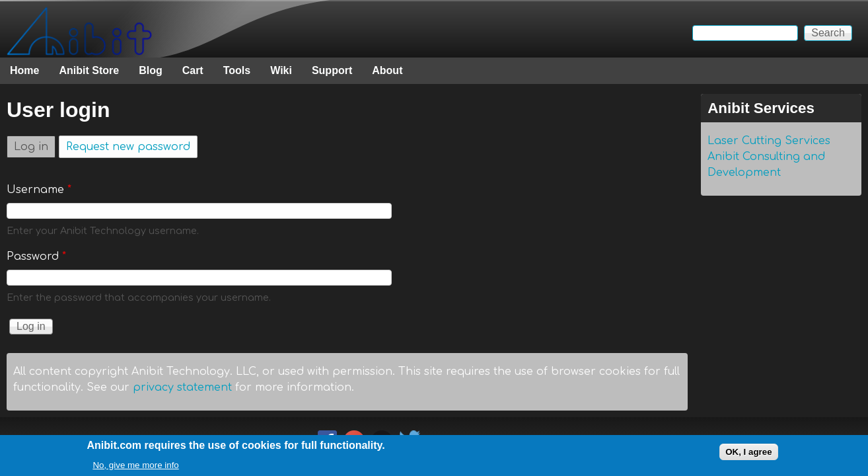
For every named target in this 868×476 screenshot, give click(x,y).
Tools (237, 70)
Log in (35, 144)
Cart (193, 70)
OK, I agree (748, 455)
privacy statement (182, 387)
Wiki (281, 70)
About (387, 70)
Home (24, 70)
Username (39, 190)
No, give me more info (135, 467)
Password (36, 257)
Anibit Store (89, 70)
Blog (151, 70)
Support (332, 70)
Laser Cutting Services (769, 141)
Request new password (128, 147)
